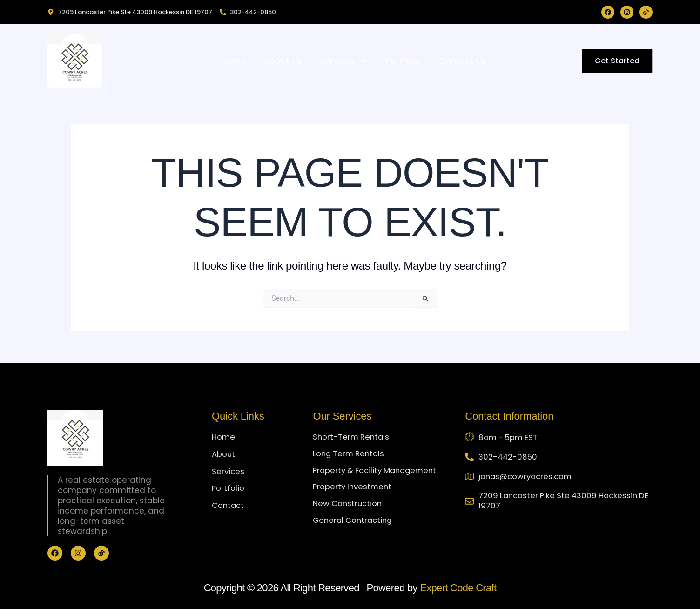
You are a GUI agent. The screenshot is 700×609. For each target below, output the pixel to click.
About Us (283, 61)
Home (233, 61)
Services (344, 61)
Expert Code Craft (458, 588)
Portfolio (403, 61)
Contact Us (462, 61)
